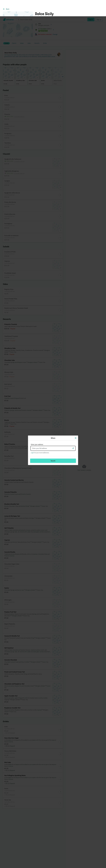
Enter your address (37, 428)
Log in (33, 436)
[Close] (76, 422)
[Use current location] (73, 432)
